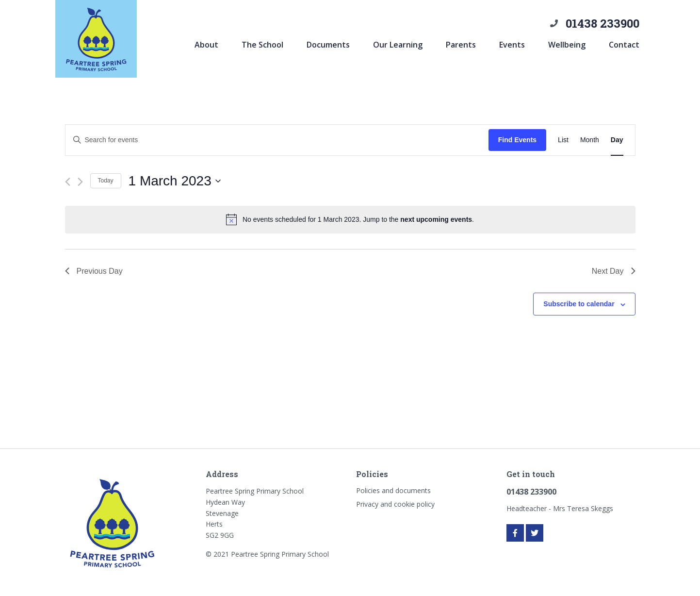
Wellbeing (567, 45)
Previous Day (94, 271)
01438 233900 (602, 23)
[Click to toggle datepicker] (175, 181)
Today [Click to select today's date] (106, 181)
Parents (461, 45)
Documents (328, 45)
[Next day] (80, 182)
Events (512, 45)
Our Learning (398, 45)
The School (262, 45)
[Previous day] (68, 182)
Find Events (517, 140)
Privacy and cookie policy (395, 504)
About (206, 45)
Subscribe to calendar (579, 304)
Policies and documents (393, 490)
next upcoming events (436, 219)
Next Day (614, 271)
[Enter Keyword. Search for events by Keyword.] (277, 140)
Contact (624, 45)
